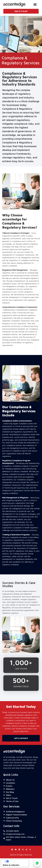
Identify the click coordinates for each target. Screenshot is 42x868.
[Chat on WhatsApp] (37, 863)
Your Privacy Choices (17, 861)
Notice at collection (11, 865)
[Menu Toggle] (35, 4)
